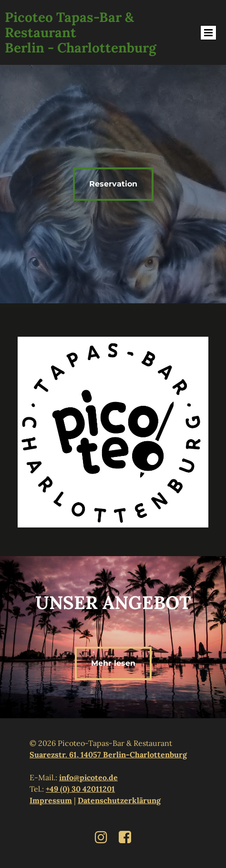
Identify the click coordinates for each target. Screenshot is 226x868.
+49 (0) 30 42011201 (80, 789)
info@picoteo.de (88, 777)
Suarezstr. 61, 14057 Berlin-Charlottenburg (108, 754)
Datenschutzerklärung (119, 800)
